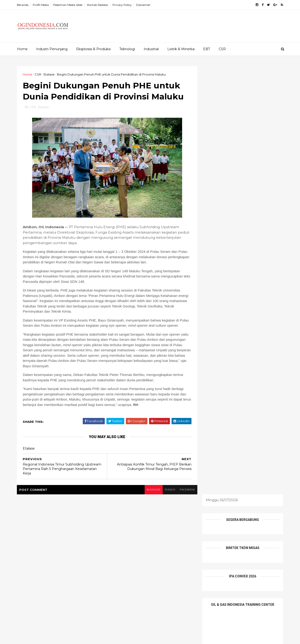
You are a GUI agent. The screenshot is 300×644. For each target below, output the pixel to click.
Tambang (152, 558)
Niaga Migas (120, 550)
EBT (207, 49)
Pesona (143, 550)
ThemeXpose (42, 638)
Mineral (180, 542)
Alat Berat (118, 526)
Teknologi (127, 49)
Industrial (151, 49)
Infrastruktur (141, 542)
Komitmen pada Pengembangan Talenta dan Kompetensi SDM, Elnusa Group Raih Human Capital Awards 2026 (69, 593)
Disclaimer (144, 5)
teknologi (175, 558)
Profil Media (41, 5)
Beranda (23, 5)
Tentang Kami (121, 566)
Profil (160, 550)
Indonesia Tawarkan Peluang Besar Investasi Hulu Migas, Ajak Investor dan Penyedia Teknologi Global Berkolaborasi (67, 569)
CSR (222, 49)
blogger (150, 495)
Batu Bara (141, 526)
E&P (173, 526)
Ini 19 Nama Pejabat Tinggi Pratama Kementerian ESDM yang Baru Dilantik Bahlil (68, 529)
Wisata (144, 566)
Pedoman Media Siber (69, 5)
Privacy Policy (123, 5)
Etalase (50, 74)
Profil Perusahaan (124, 558)
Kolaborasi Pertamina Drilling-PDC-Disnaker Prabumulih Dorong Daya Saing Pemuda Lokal (67, 548)
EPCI (128, 534)
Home (22, 49)
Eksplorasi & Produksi (93, 49)
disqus (167, 495)
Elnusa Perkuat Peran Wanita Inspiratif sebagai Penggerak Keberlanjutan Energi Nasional (70, 614)
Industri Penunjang (52, 49)
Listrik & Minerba (181, 49)
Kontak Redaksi (98, 5)
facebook (185, 495)
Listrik (162, 542)
